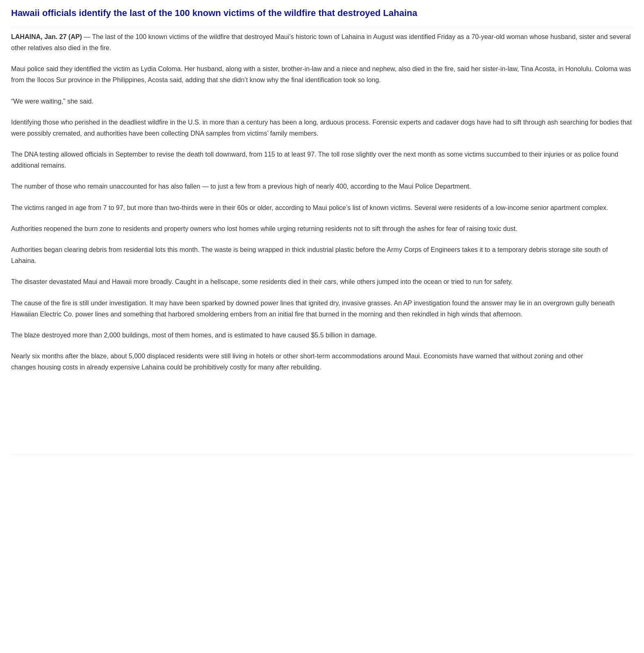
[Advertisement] (161, 422)
